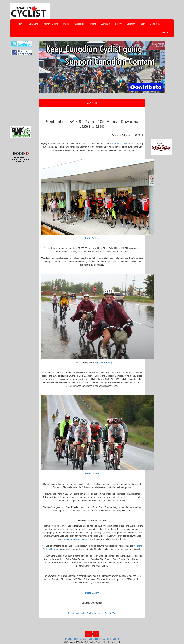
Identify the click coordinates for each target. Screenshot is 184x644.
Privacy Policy (72, 639)
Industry (118, 24)
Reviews (93, 24)
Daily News (33, 24)
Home (21, 24)
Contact (84, 639)
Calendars (131, 24)
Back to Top (110, 613)
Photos (66, 24)
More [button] (165, 33)
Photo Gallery (92, 238)
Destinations (155, 24)
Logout (116, 639)
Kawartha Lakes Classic (123, 144)
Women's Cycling (51, 24)
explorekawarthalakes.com (75, 539)
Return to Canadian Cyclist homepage (86, 613)
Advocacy (106, 24)
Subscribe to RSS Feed (100, 639)
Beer (143, 24)
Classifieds (79, 24)
